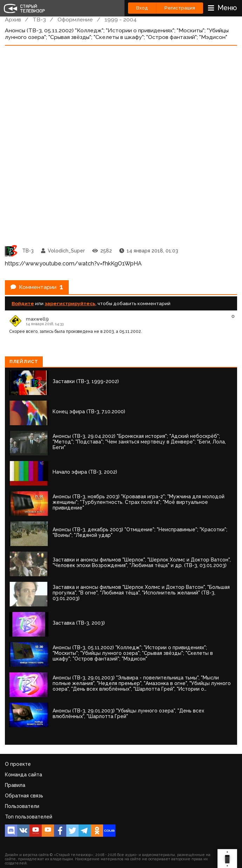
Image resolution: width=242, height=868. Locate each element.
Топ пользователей (29, 817)
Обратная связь (24, 796)
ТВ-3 (39, 19)
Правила (15, 785)
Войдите (23, 303)
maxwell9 (37, 319)
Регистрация (180, 8)
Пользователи (22, 806)
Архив (13, 19)
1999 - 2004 (121, 19)
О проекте (18, 764)
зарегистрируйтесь (70, 303)
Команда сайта (23, 775)
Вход (142, 8)
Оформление (75, 19)
